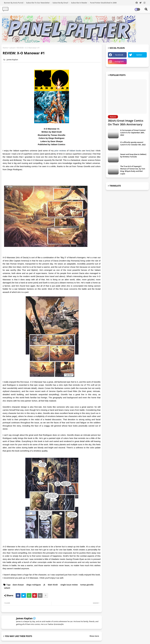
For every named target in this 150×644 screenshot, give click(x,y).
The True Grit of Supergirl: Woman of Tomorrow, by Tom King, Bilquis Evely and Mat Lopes (133, 170)
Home (5, 48)
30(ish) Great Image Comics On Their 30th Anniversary (126, 122)
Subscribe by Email (61, 3)
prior (57, 151)
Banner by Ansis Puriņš (14, 3)
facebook (119, 55)
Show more (94, 636)
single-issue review (69, 585)
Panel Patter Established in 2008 (103, 3)
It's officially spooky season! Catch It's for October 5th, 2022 (133, 143)
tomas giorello (87, 585)
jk (44, 585)
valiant (12, 48)
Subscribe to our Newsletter (38, 3)
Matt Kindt (53, 585)
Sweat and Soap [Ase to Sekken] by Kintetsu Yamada (133, 155)
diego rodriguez (34, 585)
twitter (139, 55)
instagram (119, 61)
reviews (63, 151)
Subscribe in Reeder (79, 3)
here (88, 151)
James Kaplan (24, 618)
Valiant (73, 151)
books (79, 151)
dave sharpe (18, 585)
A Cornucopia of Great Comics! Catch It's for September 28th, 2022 (133, 133)
